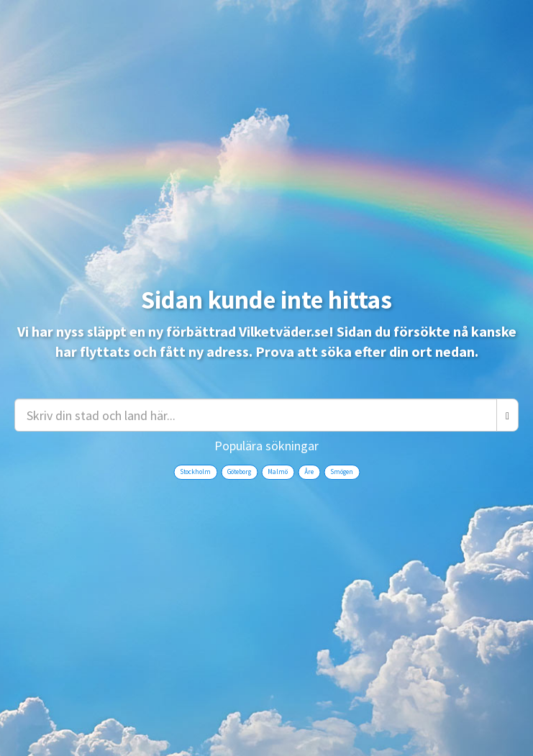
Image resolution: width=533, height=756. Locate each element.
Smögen (342, 472)
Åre (309, 472)
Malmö (278, 472)
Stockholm (195, 472)
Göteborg (239, 472)
